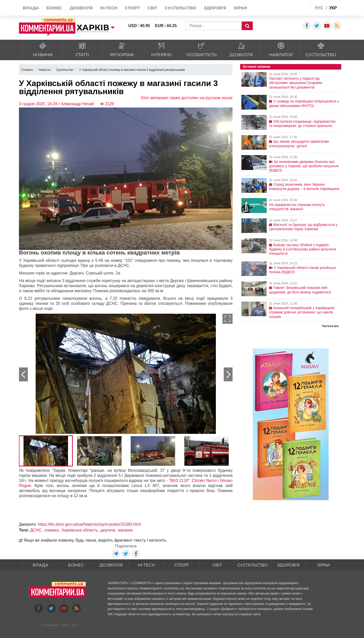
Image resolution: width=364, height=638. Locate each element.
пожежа (52, 530)
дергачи (108, 530)
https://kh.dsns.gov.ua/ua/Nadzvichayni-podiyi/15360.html (89, 524)
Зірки (324, 565)
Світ (217, 565)
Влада (40, 565)
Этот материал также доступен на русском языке (186, 98)
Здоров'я (288, 565)
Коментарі (51, 625)
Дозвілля (111, 565)
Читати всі (330, 326)
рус (319, 8)
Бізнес (76, 565)
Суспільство (253, 565)
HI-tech (146, 565)
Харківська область (80, 530)
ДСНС (36, 530)
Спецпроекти (288, 8)
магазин (126, 530)
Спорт (182, 565)
